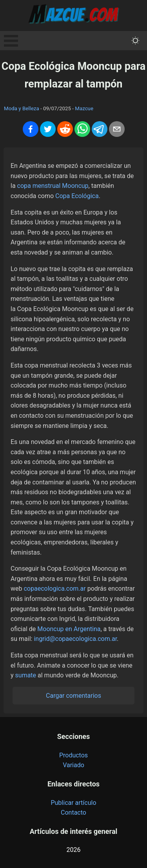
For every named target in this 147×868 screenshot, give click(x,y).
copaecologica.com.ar (54, 589)
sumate (26, 675)
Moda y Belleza (22, 108)
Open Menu (11, 41)
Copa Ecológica (77, 196)
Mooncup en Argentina (69, 629)
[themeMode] (135, 41)
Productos (73, 755)
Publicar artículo (73, 803)
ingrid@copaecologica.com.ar (75, 639)
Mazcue (84, 108)
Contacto (73, 812)
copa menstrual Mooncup (53, 186)
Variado (73, 765)
